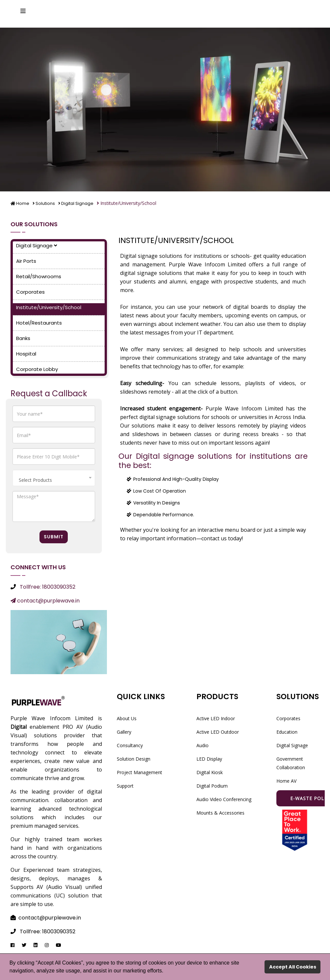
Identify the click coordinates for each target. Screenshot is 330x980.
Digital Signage (81, 203)
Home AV (286, 781)
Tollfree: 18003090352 (48, 587)
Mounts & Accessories (220, 812)
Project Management (140, 772)
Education (287, 732)
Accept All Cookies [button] (293, 967)
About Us (127, 718)
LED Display (209, 759)
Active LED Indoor (216, 718)
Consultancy (130, 745)
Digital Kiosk (210, 772)
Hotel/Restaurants (39, 322)
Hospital (26, 353)
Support (125, 785)
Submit (54, 536)
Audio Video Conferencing (224, 799)
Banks (23, 338)
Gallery (124, 732)
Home (21, 203)
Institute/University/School (49, 307)
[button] (166, 971)
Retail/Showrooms (39, 276)
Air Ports (26, 261)
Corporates (30, 292)
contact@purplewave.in (45, 600)
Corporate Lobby (37, 369)
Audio (203, 745)
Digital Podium (212, 785)
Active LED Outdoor (218, 732)
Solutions (46, 203)
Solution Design (134, 759)
